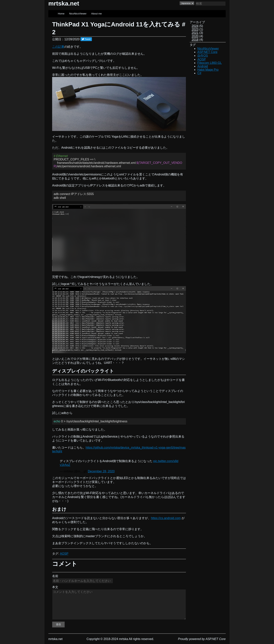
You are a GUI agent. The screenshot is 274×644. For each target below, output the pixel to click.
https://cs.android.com (166, 518)
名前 (55, 576)
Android (203, 66)
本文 (55, 587)
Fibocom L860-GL (209, 63)
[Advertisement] (208, 136)
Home (61, 14)
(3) (197, 33)
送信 (58, 624)
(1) (197, 29)
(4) (197, 36)
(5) (197, 26)
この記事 (58, 47)
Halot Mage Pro (208, 70)
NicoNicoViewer (78, 14)
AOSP (64, 554)
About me (96, 14)
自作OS (203, 56)
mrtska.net (64, 3)
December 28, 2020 (101, 471)
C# (199, 73)
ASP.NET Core (207, 52)
